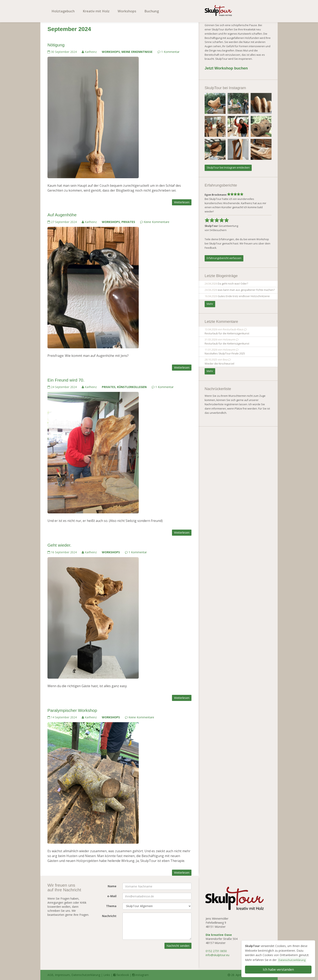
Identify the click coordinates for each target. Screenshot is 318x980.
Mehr (210, 304)
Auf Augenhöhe (62, 215)
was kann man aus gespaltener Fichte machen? (246, 290)
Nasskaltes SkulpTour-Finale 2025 (225, 354)
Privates (128, 222)
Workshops (127, 11)
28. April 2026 (238, 975)
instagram (140, 975)
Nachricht (109, 916)
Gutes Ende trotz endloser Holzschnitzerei (244, 296)
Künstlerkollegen (132, 387)
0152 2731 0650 (216, 951)
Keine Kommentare (155, 222)
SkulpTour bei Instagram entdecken (228, 168)
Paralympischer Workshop (72, 710)
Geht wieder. (59, 545)
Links (107, 975)
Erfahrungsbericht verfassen (224, 258)
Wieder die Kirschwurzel (219, 364)
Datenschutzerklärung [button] (292, 960)
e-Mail (112, 896)
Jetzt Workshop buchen (226, 68)
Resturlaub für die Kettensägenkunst (227, 333)
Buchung (152, 11)
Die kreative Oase (219, 935)
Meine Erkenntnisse (137, 52)
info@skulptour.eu (218, 955)
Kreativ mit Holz (96, 11)
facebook (121, 975)
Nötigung (56, 45)
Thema (111, 906)
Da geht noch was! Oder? (233, 284)
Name (112, 886)
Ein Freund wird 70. (66, 380)
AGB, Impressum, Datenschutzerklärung (74, 975)
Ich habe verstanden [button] (278, 969)
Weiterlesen (182, 202)
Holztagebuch (63, 11)
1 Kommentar (169, 52)
